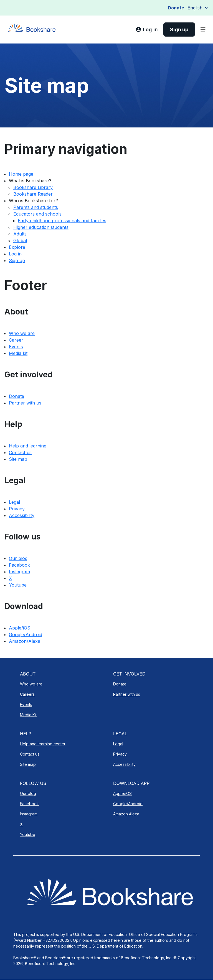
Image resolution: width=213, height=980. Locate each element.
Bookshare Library (33, 187)
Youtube (18, 585)
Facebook (19, 565)
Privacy (17, 509)
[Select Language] (197, 8)
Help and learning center (43, 744)
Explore (17, 247)
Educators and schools (37, 214)
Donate (176, 8)
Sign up (17, 260)
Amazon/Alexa (25, 641)
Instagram (19, 572)
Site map (18, 459)
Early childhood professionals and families (62, 221)
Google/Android (26, 634)
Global (20, 240)
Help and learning (28, 446)
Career (16, 340)
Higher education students (41, 227)
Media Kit (28, 715)
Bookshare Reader (33, 194)
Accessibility (22, 515)
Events (16, 347)
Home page (21, 174)
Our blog (18, 558)
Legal (14, 502)
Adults (20, 234)
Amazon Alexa (126, 814)
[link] (147, 30)
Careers (27, 694)
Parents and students (36, 207)
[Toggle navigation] (203, 30)
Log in (15, 254)
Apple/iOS (20, 628)
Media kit (18, 353)
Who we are (22, 333)
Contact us (20, 452)
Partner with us (25, 403)
